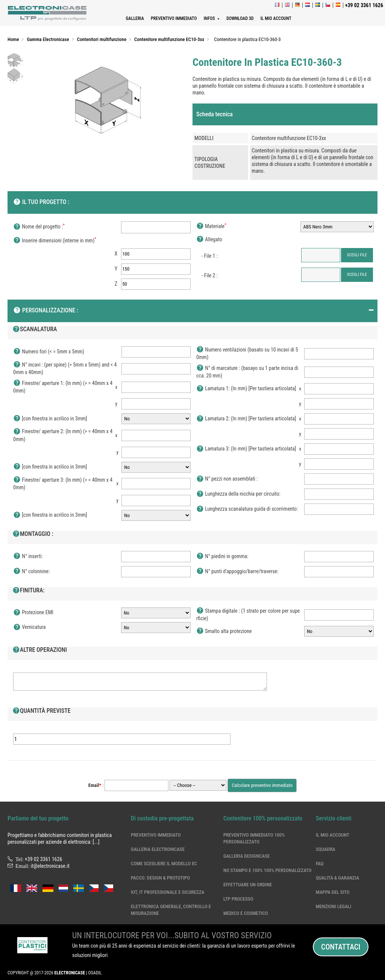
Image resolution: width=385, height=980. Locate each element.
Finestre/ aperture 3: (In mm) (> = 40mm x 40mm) (63, 483)
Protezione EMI (33, 613)
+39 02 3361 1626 (44, 859)
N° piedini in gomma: (222, 557)
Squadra (326, 849)
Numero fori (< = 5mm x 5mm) (49, 352)
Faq (320, 864)
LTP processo (238, 899)
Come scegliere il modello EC (164, 864)
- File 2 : (210, 275)
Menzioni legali (333, 906)
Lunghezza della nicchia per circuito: (238, 494)
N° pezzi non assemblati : (227, 479)
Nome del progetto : (39, 227)
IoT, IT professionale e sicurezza (168, 892)
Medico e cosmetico (246, 913)
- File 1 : (210, 256)
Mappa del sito (333, 892)
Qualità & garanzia (337, 878)
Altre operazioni (40, 650)
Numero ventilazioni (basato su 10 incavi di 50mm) (247, 353)
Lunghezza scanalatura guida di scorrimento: (247, 509)
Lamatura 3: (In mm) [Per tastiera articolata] (246, 449)
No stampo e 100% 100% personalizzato (268, 870)
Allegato (209, 240)
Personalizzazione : (46, 311)
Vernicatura (29, 627)
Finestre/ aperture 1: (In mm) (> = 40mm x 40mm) (63, 387)
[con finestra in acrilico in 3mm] (50, 419)
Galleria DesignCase (246, 856)
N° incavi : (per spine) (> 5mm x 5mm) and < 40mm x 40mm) (65, 368)
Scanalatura (35, 330)
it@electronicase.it (50, 866)
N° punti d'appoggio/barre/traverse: (237, 572)
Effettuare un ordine (248, 885)
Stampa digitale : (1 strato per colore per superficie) (248, 614)
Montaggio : (33, 534)
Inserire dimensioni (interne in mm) (55, 241)
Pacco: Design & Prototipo (160, 878)
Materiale (211, 227)
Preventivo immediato (156, 835)
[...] (96, 842)
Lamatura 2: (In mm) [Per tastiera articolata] (246, 419)
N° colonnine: (31, 572)
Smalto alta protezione (224, 632)
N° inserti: (28, 557)
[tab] (285, 114)
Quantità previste (42, 711)
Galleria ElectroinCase (158, 849)
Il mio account (333, 835)
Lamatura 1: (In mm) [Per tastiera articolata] (246, 389)
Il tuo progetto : (41, 202)
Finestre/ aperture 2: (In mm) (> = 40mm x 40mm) (63, 435)
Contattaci (341, 947)
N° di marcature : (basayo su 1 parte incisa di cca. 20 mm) (247, 372)
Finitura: (28, 591)
